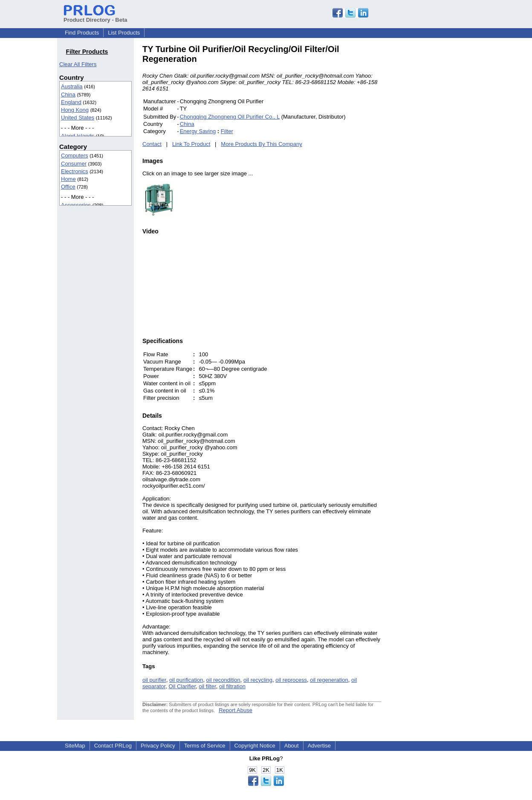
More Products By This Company (262, 144)
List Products (124, 33)
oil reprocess (291, 680)
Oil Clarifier (182, 686)
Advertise (319, 746)
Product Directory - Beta (95, 17)
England (71, 102)
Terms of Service (205, 746)
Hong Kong (75, 110)
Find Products (82, 33)
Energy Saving (198, 131)
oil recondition (223, 680)
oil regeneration (329, 680)
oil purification (186, 680)
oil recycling (258, 680)
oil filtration (232, 686)
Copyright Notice (255, 746)
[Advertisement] (439, 172)
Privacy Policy (158, 746)
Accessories (76, 205)
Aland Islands (78, 136)
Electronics (75, 171)
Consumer (74, 164)
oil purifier (154, 680)
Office (68, 187)
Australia (72, 86)
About (292, 746)
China (68, 95)
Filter (227, 131)
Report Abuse (236, 710)
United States (78, 118)
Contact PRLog (113, 746)
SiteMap (75, 746)
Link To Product (191, 144)
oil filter (207, 686)
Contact (152, 144)
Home (68, 179)
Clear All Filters (78, 64)
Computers (75, 156)
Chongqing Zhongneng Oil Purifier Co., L (230, 117)
